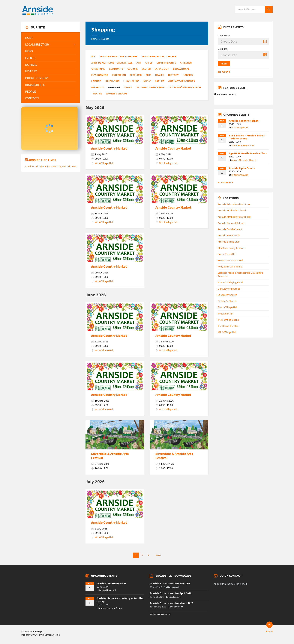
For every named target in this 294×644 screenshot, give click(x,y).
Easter (146, 69)
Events (105, 39)
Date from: (224, 35)
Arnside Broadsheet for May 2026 (170, 583)
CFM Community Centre (231, 248)
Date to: (223, 49)
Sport (128, 87)
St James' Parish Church (185, 87)
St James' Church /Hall (151, 87)
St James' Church (240, 175)
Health (160, 75)
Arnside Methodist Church (159, 56)
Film (148, 75)
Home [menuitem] (269, 631)
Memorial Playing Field (230, 282)
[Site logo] (38, 14)
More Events (225, 182)
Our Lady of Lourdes (181, 81)
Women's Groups (117, 94)
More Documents (160, 614)
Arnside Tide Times (42, 160)
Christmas (98, 69)
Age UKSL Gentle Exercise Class (248, 153)
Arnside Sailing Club (229, 242)
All (93, 56)
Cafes (149, 63)
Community (116, 69)
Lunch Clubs (131, 81)
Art (139, 63)
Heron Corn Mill (226, 254)
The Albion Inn (225, 314)
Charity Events (166, 63)
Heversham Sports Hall (230, 260)
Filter (224, 64)
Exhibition (119, 75)
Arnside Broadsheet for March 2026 (171, 603)
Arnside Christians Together (118, 56)
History (173, 75)
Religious (97, 87)
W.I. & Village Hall (104, 163)
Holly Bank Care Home (230, 267)
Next (158, 555)
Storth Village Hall (227, 307)
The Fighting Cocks (228, 320)
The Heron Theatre (228, 326)
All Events (224, 72)
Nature (159, 81)
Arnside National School (243, 145)
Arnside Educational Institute (234, 204)
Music (147, 81)
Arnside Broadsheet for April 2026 (171, 593)
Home (94, 39)
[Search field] (254, 9)
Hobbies (188, 75)
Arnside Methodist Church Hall (112, 63)
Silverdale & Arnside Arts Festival (110, 456)
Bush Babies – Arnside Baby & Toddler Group (247, 137)
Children (186, 63)
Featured (136, 75)
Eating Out (162, 69)
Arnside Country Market (109, 148)
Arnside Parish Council (230, 229)
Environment (100, 75)
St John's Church (227, 301)
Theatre (97, 94)
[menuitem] (51, 38)
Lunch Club (112, 81)
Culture (132, 69)
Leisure (96, 81)
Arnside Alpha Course (242, 168)
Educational (181, 69)
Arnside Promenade (229, 235)
